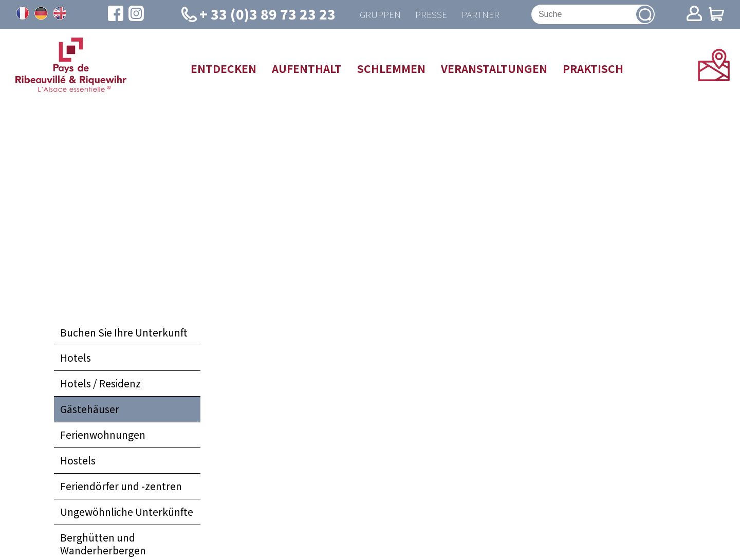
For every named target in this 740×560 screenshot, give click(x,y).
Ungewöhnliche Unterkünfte (127, 513)
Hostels (78, 461)
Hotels (76, 359)
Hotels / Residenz (100, 384)
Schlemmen (391, 69)
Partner (481, 15)
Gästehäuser (90, 410)
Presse (430, 15)
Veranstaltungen (494, 69)
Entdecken (224, 69)
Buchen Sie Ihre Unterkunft (124, 333)
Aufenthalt (307, 69)
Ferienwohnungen (103, 436)
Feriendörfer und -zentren (121, 487)
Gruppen (378, 15)
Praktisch (593, 69)
